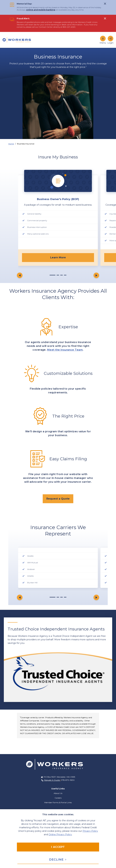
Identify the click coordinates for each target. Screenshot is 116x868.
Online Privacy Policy (60, 834)
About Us (58, 793)
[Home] (18, 40)
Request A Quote (52, 780)
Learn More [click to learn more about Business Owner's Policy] (58, 257)
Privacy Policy (90, 831)
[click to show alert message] (105, 4)
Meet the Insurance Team (65, 350)
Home (11, 144)
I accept (58, 847)
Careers (58, 798)
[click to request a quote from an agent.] (58, 499)
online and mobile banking (41, 10)
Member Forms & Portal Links (58, 802)
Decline (58, 860)
